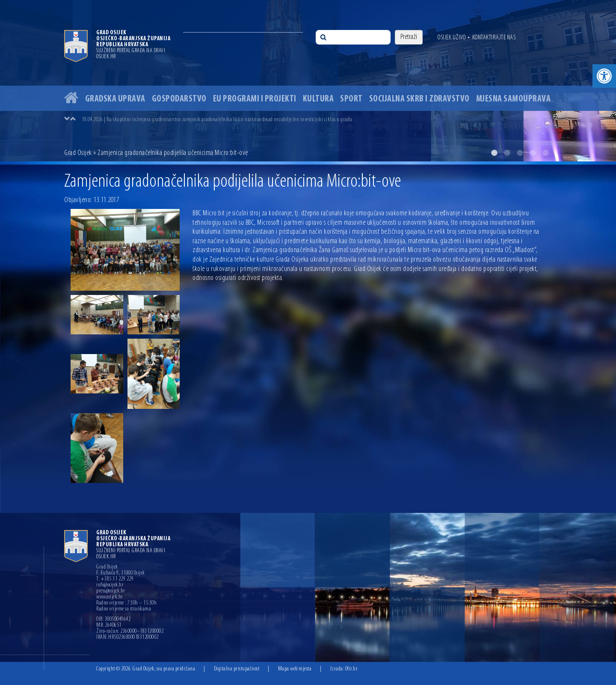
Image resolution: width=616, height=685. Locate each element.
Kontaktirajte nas (494, 38)
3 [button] (520, 153)
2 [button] (507, 153)
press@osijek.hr (111, 591)
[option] (308, 81)
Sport (351, 99)
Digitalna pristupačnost (237, 669)
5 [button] (545, 153)
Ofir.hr (352, 669)
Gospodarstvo (179, 99)
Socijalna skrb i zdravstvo (419, 99)
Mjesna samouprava (514, 99)
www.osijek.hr (110, 597)
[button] (604, 76)
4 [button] (533, 153)
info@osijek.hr (110, 585)
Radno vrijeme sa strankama (124, 609)
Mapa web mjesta (295, 669)
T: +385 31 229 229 (115, 579)
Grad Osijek (78, 153)
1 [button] (494, 153)
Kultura (318, 99)
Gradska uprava (115, 99)
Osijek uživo (452, 38)
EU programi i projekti (255, 99)
